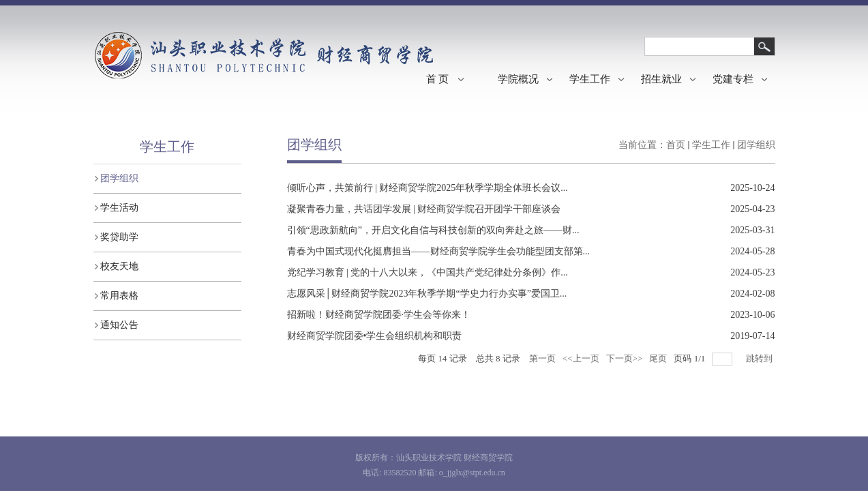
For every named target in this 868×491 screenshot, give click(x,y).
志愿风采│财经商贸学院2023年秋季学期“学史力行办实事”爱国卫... (427, 294)
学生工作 (711, 145)
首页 (676, 145)
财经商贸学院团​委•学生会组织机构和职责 (375, 336)
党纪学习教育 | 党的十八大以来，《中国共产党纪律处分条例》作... (428, 272)
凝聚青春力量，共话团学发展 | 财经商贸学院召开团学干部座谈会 (424, 209)
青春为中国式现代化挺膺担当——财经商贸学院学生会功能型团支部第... (439, 251)
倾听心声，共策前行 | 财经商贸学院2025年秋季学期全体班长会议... (428, 188)
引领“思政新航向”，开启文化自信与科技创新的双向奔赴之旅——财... (433, 230)
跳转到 (760, 358)
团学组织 (756, 145)
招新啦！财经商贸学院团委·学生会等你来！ (379, 315)
